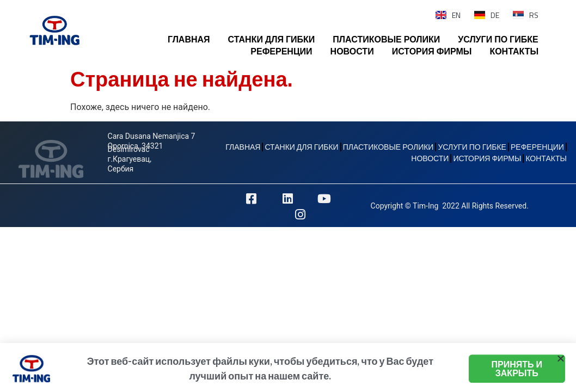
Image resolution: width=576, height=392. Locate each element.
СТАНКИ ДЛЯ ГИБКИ (272, 39)
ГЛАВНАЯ (189, 39)
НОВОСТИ (352, 51)
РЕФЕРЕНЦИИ (281, 51)
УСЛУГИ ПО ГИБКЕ (498, 39)
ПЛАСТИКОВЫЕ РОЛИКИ (386, 39)
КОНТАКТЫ (514, 51)
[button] (561, 363)
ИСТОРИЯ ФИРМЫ (432, 51)
